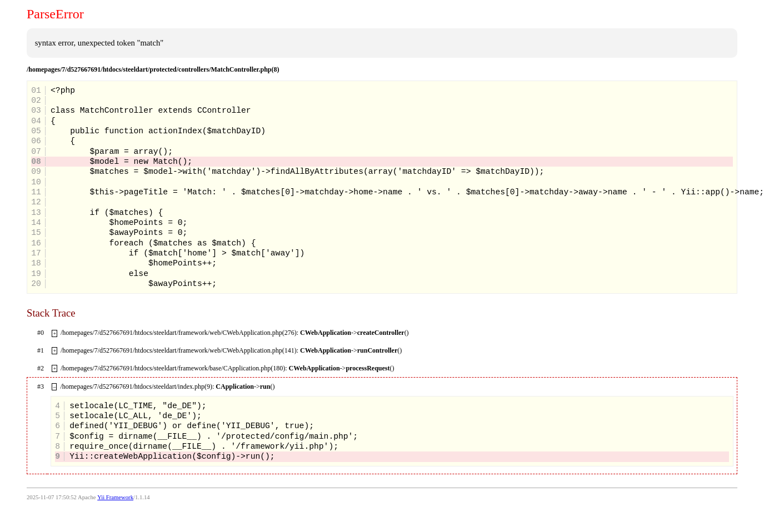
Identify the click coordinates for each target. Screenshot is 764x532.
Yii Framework (115, 497)
